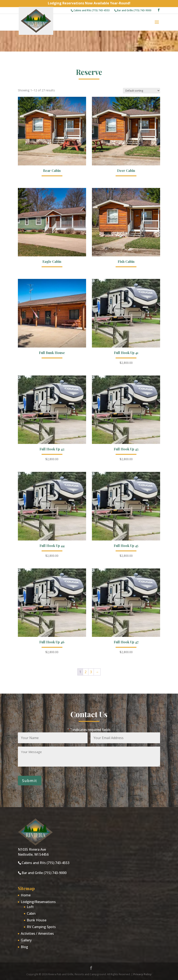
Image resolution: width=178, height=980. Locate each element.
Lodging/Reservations (38, 902)
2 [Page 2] (86, 672)
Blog (24, 947)
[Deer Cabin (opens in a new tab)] (126, 137)
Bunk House (37, 920)
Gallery (26, 940)
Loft (30, 907)
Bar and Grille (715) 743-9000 (134, 10)
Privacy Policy (142, 974)
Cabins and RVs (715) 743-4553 (92, 10)
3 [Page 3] (91, 672)
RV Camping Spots (41, 927)
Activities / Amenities (37, 933)
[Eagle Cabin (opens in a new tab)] (52, 229)
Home (26, 895)
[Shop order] (142, 91)
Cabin (31, 913)
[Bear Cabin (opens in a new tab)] (52, 137)
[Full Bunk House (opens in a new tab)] (52, 319)
